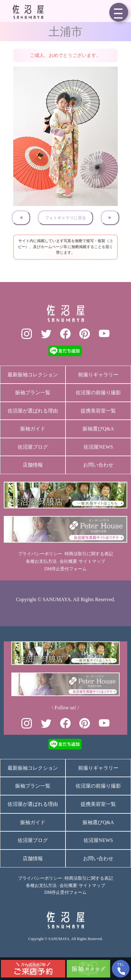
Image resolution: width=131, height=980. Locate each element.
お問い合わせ (98, 465)
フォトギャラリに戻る (65, 218)
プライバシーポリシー (40, 554)
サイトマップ (92, 561)
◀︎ (21, 218)
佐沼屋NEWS (98, 447)
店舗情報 (33, 465)
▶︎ (110, 218)
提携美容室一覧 (98, 411)
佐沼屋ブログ (33, 447)
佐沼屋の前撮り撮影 (98, 393)
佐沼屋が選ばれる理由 (33, 411)
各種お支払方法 (41, 561)
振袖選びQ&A (98, 429)
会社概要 (68, 561)
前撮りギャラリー (98, 375)
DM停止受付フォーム (66, 569)
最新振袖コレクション (33, 375)
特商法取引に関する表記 (89, 554)
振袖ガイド (33, 429)
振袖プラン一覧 (33, 393)
